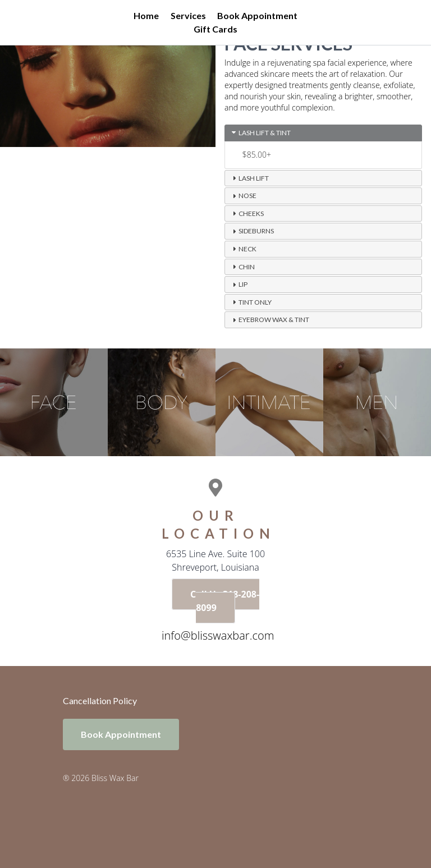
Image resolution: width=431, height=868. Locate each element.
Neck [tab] (243, 249)
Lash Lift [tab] (249, 178)
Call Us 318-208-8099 (225, 601)
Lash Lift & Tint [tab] (260, 132)
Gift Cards (215, 29)
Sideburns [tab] (252, 231)
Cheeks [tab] (247, 213)
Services (188, 15)
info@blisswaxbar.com (218, 635)
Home (146, 15)
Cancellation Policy (100, 701)
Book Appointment (257, 15)
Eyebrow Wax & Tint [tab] (269, 320)
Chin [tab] (242, 267)
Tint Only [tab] (251, 302)
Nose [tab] (243, 196)
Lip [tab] (239, 284)
